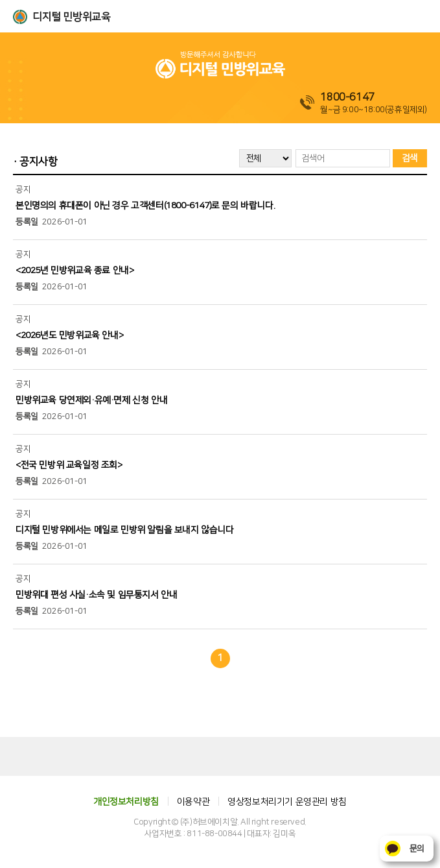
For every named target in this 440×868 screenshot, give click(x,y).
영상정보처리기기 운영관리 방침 (287, 802)
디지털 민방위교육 (71, 17)
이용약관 (193, 802)
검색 (410, 158)
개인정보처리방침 (126, 802)
